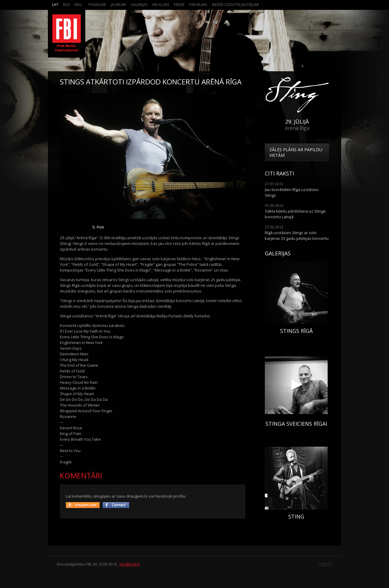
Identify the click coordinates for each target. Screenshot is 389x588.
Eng (78, 5)
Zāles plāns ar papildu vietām (296, 152)
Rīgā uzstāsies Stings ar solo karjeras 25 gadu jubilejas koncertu (297, 235)
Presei (179, 5)
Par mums (198, 5)
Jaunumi (118, 5)
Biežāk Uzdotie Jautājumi (235, 5)
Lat (55, 5)
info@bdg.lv (130, 564)
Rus (66, 5)
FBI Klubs (161, 5)
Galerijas (139, 5)
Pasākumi (97, 5)
